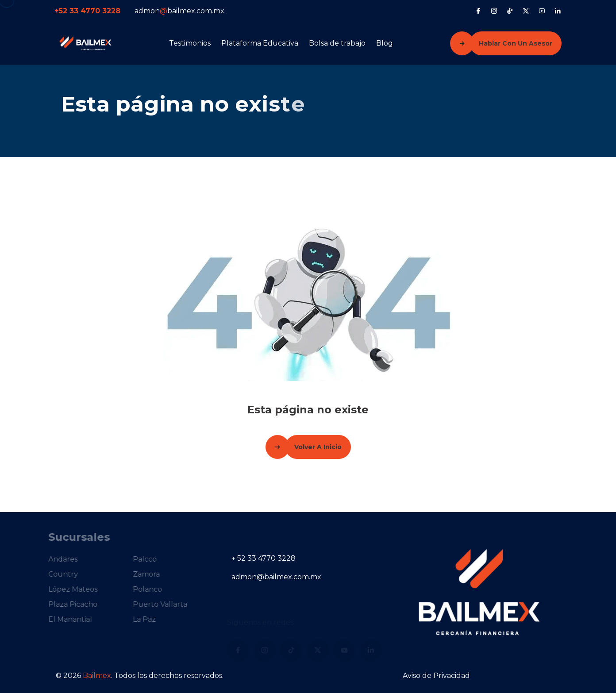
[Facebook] (478, 11)
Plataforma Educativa (260, 43)
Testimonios (190, 43)
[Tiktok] (510, 11)
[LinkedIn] (558, 11)
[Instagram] (494, 11)
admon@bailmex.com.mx (276, 577)
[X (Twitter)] (526, 11)
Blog (385, 43)
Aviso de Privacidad (436, 676)
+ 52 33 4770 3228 (264, 558)
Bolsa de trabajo (337, 43)
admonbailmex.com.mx (179, 11)
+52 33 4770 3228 (87, 11)
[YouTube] (542, 11)
